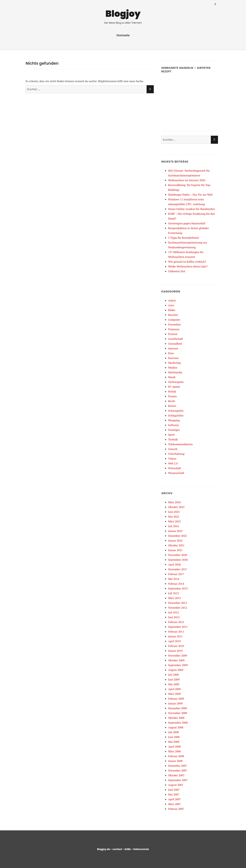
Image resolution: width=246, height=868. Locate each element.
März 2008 (174, 751)
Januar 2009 (175, 703)
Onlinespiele (176, 382)
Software (173, 425)
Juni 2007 (174, 790)
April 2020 (174, 564)
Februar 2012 (176, 622)
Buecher (173, 315)
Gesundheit (175, 344)
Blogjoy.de (104, 849)
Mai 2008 (174, 742)
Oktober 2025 (176, 507)
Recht (172, 401)
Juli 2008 (173, 732)
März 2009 (174, 694)
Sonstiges (174, 430)
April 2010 (174, 641)
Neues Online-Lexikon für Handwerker (192, 209)
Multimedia (175, 372)
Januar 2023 (175, 531)
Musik (172, 377)
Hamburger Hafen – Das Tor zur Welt (190, 195)
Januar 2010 (175, 651)
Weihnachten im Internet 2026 (187, 180)
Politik (172, 391)
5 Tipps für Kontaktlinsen (184, 238)
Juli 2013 (173, 593)
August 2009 (176, 670)
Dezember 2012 (177, 603)
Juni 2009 (174, 679)
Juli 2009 (173, 675)
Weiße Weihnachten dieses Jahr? (188, 266)
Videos (172, 459)
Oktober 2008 (176, 718)
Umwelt (173, 449)
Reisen (172, 406)
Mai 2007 (174, 794)
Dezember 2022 (177, 536)
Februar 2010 (176, 646)
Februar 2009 (176, 699)
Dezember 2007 (177, 766)
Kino (171, 353)
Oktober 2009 (176, 660)
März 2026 (174, 502)
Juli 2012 (173, 612)
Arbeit (172, 300)
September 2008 (178, 723)
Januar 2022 (175, 541)
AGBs (128, 849)
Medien (173, 368)
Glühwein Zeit (177, 271)
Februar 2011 (176, 632)
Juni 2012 (174, 617)
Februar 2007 (176, 809)
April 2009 (174, 689)
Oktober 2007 (176, 775)
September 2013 (178, 588)
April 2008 (174, 747)
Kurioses (173, 358)
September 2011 (178, 627)
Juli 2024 (173, 526)
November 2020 (178, 555)
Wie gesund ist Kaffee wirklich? (187, 262)
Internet (173, 348)
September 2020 (178, 560)
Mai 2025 (174, 517)
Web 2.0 (173, 463)
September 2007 (178, 780)
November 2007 (178, 770)
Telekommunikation (180, 444)
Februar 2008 (176, 756)
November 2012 (178, 608)
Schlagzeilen (176, 415)
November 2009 (178, 655)
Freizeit (173, 334)
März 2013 (174, 598)
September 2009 (178, 665)
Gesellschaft (176, 339)
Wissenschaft (176, 473)
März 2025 (174, 521)
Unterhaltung (176, 454)
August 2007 (176, 785)
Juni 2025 (174, 512)
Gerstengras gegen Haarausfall (187, 223)
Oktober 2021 (176, 545)
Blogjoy (123, 14)
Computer (174, 320)
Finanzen (174, 329)
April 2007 (174, 799)
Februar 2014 (176, 584)
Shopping (174, 420)
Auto (171, 305)
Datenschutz (141, 849)
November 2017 (178, 569)
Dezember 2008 (177, 708)
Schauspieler (176, 411)
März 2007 (174, 804)
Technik (173, 439)
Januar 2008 (175, 761)
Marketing (174, 363)
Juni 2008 (174, 737)
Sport (171, 435)
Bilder (172, 310)
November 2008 (178, 713)
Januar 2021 (175, 550)
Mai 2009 (174, 684)
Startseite (123, 35)
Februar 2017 (176, 574)
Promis (172, 396)
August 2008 (176, 727)
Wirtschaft (175, 468)
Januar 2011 (175, 636)
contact (117, 849)
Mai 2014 (174, 579)
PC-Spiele (174, 387)
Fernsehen (174, 324)
